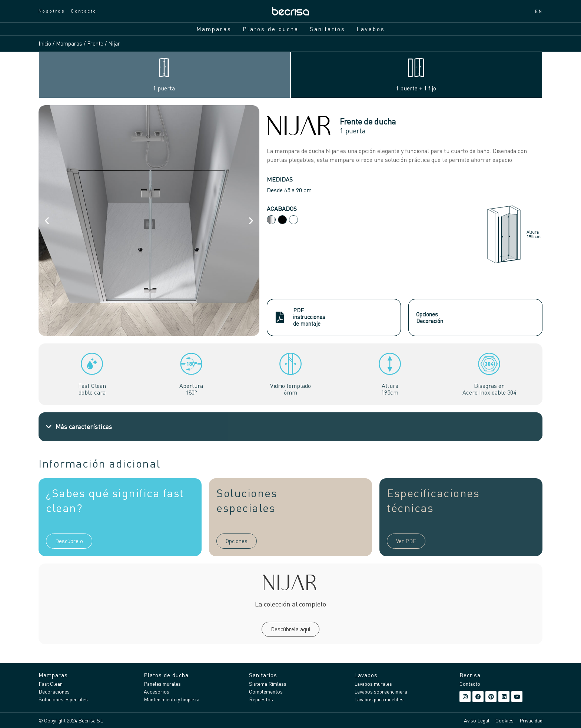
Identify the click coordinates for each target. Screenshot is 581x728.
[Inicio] (290, 11)
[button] (47, 221)
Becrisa (470, 675)
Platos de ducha (271, 29)
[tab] (165, 75)
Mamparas (214, 29)
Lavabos (371, 29)
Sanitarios (328, 29)
